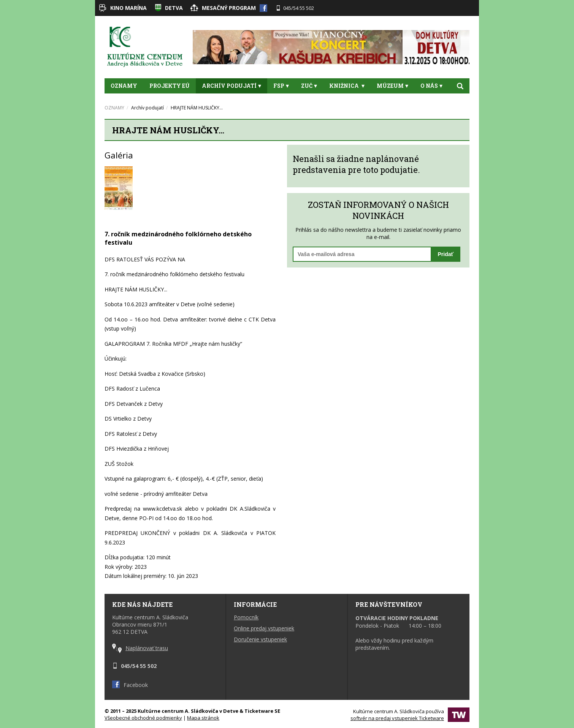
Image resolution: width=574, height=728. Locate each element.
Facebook (130, 685)
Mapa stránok (203, 718)
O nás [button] (431, 86)
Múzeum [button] (392, 86)
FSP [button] (281, 86)
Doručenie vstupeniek (260, 639)
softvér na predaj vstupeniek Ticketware (397, 718)
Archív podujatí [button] (232, 86)
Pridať (446, 254)
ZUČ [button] (309, 86)
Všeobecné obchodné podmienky (143, 718)
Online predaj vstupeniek (264, 628)
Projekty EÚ (170, 86)
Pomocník (246, 617)
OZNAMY (124, 86)
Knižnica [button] (347, 86)
